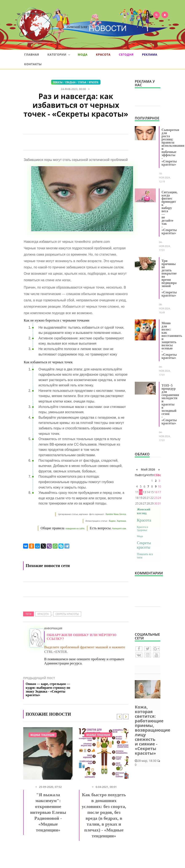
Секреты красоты (67, 614)
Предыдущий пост (50, 687)
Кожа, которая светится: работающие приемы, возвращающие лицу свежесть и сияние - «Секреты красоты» (153, 730)
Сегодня (126, 54)
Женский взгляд (144, 511)
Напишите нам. (119, 529)
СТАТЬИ (82, 82)
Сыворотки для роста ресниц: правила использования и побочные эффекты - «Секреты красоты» (173, 147)
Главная (32, 54)
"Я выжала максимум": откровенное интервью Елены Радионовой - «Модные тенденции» (48, 812)
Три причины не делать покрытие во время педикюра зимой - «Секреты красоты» (169, 278)
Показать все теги (145, 556)
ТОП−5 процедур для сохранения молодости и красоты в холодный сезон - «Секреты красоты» (170, 404)
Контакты (33, 64)
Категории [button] (59, 55)
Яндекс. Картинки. (118, 521)
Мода (83, 54)
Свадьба (70, 82)
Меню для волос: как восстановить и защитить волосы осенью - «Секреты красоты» (172, 340)
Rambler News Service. (116, 514)
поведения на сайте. (75, 529)
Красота (103, 54)
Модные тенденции (42, 735)
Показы (58, 82)
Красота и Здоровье (142, 529)
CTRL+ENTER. (56, 652)
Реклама (150, 54)
